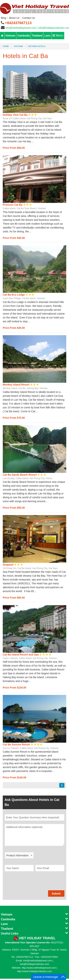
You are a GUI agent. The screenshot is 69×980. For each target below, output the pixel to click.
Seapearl (8, 565)
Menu (58, 35)
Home (6, 46)
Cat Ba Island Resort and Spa (21, 655)
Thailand (37, 36)
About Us (14, 18)
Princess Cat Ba (13, 205)
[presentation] (33, 883)
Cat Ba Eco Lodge (14, 295)
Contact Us (29, 18)
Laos (47, 36)
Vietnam (10, 36)
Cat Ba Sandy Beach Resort (20, 475)
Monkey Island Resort (16, 385)
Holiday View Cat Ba (15, 115)
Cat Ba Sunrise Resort (17, 744)
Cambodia (24, 36)
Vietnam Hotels (37, 46)
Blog (3, 18)
